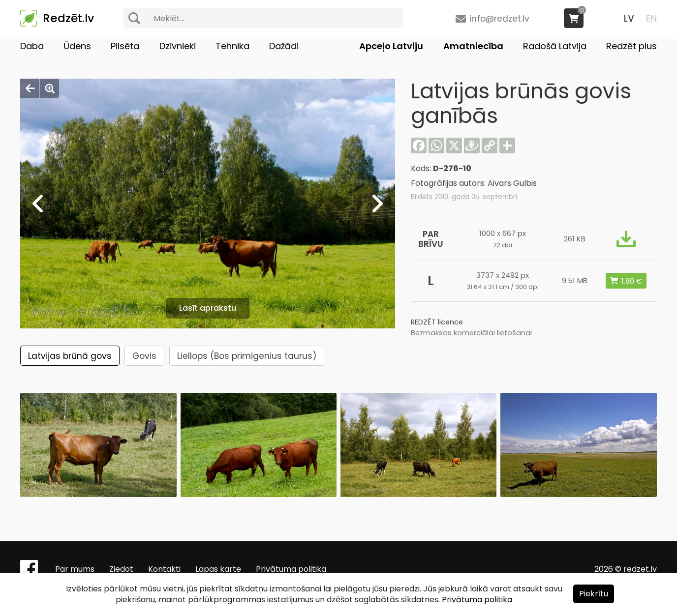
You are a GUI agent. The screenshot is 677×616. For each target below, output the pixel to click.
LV (629, 18)
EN (651, 18)
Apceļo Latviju (391, 46)
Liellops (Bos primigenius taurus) (247, 356)
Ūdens (77, 46)
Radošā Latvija (555, 46)
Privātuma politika (291, 569)
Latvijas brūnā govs (70, 356)
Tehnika (232, 46)
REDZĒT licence (437, 322)
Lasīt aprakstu (208, 308)
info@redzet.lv (499, 19)
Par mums (75, 569)
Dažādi (284, 46)
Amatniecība (473, 46)
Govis (144, 356)
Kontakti (164, 569)
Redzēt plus (631, 46)
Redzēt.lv (68, 18)
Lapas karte (218, 569)
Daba (32, 46)
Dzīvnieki (178, 46)
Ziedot (121, 569)
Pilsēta (125, 46)
